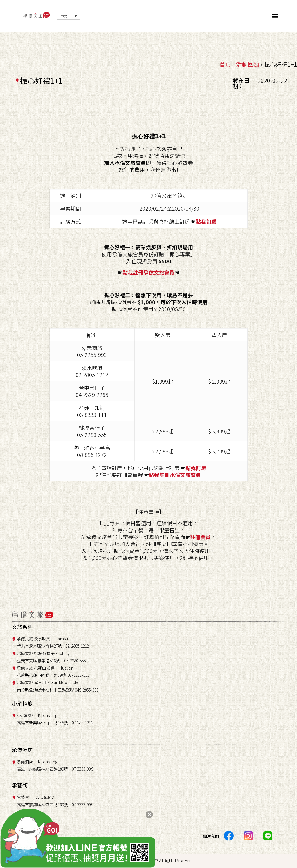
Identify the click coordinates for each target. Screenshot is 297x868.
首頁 (225, 64)
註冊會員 (200, 537)
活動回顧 (248, 64)
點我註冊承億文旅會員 (148, 272)
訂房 (211, 221)
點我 (201, 221)
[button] (275, 16)
